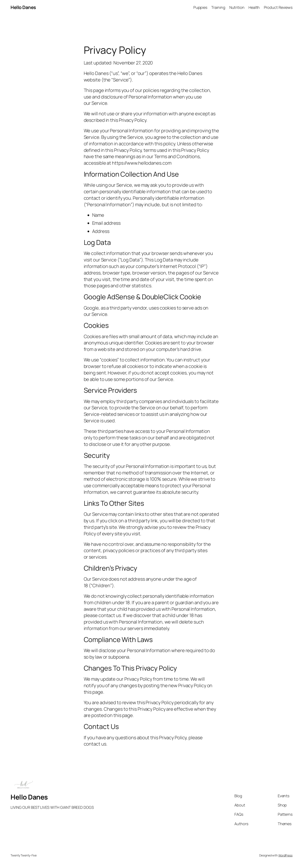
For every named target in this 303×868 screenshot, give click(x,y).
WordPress (285, 855)
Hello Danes (23, 7)
